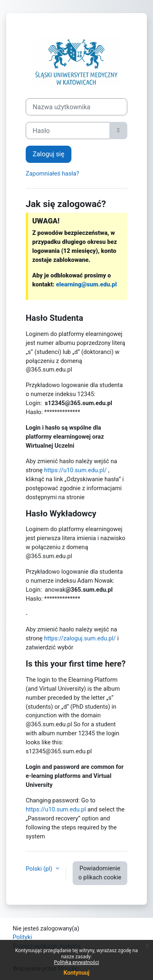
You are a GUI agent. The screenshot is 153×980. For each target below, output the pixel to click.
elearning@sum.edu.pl (86, 284)
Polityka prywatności (76, 962)
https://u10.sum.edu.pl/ (75, 470)
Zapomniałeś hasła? (52, 173)
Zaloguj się (49, 154)
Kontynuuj (76, 973)
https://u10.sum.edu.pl (56, 809)
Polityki (22, 937)
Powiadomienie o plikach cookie (100, 873)
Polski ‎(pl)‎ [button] (40, 869)
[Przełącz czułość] (118, 131)
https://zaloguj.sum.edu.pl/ (80, 638)
